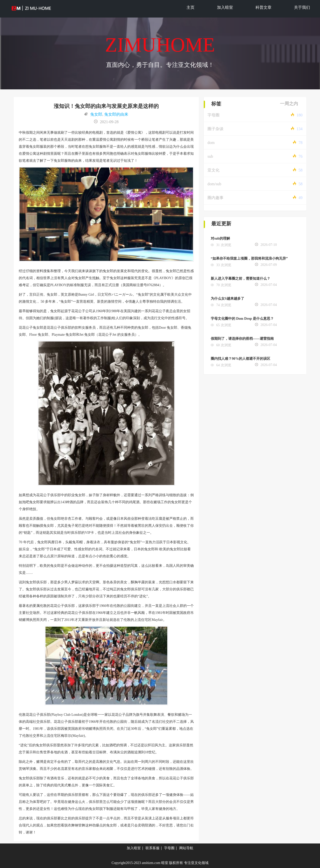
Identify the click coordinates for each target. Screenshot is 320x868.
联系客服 (152, 848)
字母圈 (213, 115)
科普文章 (263, 7)
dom (211, 143)
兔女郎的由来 (116, 114)
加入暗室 (225, 7)
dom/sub (214, 184)
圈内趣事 (215, 198)
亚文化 (213, 170)
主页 (190, 7)
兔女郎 (96, 114)
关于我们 (302, 7)
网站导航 (186, 848)
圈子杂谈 (215, 129)
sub (210, 156)
